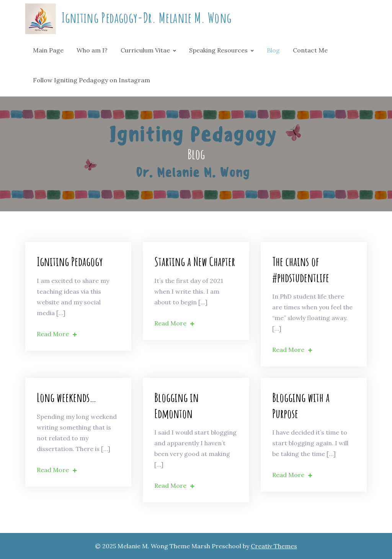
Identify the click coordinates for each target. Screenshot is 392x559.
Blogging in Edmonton (176, 405)
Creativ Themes (274, 546)
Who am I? (92, 50)
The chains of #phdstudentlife (301, 269)
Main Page (48, 50)
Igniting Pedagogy (70, 261)
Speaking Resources (218, 50)
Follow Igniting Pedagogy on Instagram (91, 80)
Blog (273, 50)
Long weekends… (67, 397)
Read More (57, 334)
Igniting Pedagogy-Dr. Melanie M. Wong (146, 18)
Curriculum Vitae (145, 50)
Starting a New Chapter (195, 261)
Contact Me (310, 50)
